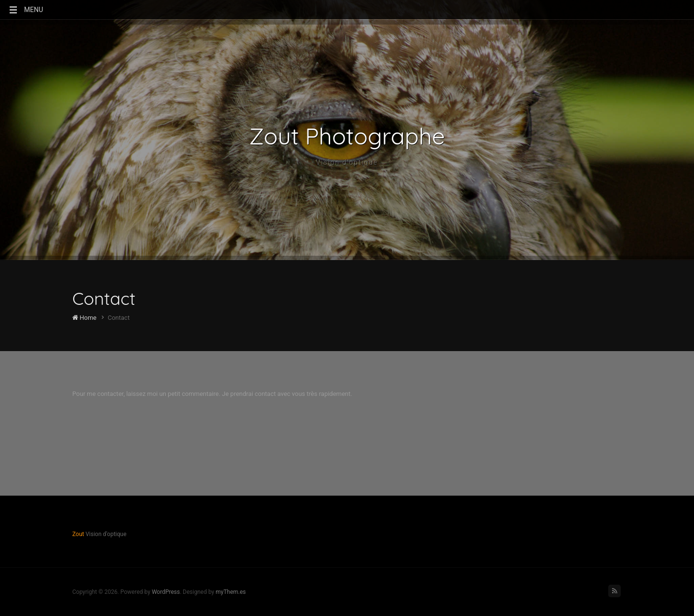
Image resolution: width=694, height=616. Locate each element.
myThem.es (231, 592)
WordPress (166, 592)
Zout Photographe (347, 136)
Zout (78, 534)
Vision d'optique (347, 162)
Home (84, 318)
